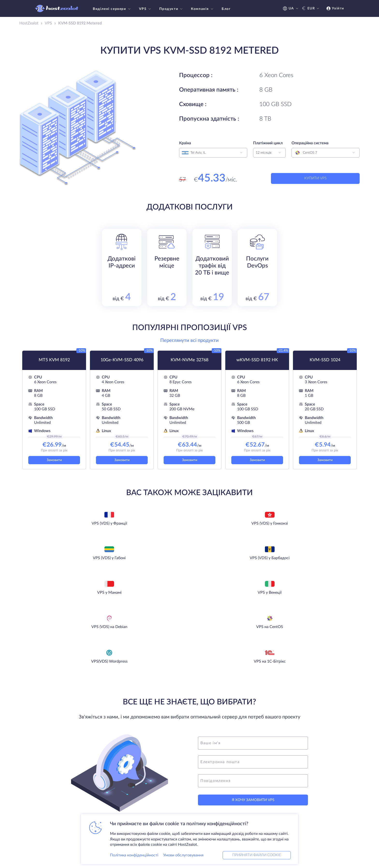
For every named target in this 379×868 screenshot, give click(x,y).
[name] (253, 674)
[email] (253, 693)
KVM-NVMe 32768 (189, 360)
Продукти (171, 9)
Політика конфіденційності (134, 854)
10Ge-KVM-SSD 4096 (122, 360)
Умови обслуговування (183, 854)
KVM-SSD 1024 (325, 360)
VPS (146, 9)
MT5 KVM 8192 (54, 360)
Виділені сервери (112, 9)
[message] (253, 712)
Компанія (203, 9)
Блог (226, 9)
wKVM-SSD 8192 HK (257, 360)
